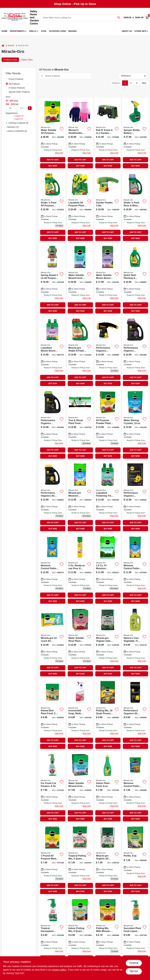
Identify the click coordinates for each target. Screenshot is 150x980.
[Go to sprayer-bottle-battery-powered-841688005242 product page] (135, 134)
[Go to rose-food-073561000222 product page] (80, 642)
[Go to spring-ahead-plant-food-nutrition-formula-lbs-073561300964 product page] (52, 279)
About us (127, 31)
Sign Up (139, 17)
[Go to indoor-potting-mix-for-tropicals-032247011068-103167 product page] (80, 859)
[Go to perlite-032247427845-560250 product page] (135, 859)
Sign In (127, 17)
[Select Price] (30, 108)
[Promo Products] (7, 79)
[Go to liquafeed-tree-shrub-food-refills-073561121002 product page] (108, 496)
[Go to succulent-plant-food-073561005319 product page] (135, 932)
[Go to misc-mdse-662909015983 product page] (80, 134)
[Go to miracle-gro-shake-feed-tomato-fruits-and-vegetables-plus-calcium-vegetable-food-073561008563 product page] (80, 351)
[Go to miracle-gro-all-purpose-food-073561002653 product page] (52, 642)
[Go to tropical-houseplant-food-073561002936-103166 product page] (52, 932)
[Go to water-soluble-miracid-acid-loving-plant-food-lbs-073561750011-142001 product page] (80, 787)
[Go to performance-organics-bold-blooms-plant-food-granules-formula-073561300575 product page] (135, 351)
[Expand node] (7, 123)
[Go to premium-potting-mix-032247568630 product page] (108, 714)
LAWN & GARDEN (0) (17, 131)
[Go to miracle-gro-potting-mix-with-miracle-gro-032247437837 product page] (108, 932)
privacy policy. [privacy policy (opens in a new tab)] (59, 970)
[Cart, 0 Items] (147, 18)
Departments (17, 31)
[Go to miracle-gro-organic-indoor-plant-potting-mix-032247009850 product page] (108, 642)
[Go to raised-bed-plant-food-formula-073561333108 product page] (52, 714)
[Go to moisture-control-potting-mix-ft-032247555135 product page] (80, 496)
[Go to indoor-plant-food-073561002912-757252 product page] (108, 787)
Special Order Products (19, 92)
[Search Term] (81, 18)
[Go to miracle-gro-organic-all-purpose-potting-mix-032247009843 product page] (108, 859)
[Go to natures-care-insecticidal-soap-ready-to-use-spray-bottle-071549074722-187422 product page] (80, 714)
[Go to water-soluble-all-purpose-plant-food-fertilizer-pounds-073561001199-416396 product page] (52, 134)
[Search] (119, 17)
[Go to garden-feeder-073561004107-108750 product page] (108, 206)
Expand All (19, 119)
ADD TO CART (53, 160)
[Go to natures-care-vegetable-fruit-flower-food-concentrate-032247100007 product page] (135, 642)
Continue (134, 963)
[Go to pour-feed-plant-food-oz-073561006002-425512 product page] (80, 569)
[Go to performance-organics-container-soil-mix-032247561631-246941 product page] (135, 496)
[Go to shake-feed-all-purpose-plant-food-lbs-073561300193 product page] (52, 206)
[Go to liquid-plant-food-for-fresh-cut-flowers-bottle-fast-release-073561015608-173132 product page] (52, 787)
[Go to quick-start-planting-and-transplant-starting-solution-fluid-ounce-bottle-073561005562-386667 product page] (135, 279)
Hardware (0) (13, 127)
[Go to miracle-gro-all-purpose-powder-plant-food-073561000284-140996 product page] (108, 424)
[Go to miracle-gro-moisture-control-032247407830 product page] (135, 787)
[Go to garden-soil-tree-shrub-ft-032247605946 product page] (108, 569)
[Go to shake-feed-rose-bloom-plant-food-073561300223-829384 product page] (135, 206)
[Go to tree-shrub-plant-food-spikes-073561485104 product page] (80, 424)
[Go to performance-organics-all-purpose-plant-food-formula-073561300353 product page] (52, 496)
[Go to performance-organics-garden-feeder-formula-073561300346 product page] (108, 351)
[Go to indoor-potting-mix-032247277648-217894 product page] (80, 932)
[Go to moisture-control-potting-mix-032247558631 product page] (135, 569)
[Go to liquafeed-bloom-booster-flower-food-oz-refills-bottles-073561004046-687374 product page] (52, 351)
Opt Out (134, 971)
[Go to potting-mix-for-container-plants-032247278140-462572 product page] (52, 569)
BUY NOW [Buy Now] (53, 166)
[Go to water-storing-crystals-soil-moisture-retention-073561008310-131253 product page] (135, 424)
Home (5, 31)
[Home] (3, 46)
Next (144, 83)
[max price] (22, 108)
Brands (73, 31)
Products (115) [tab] (10, 60)
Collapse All (19, 116)
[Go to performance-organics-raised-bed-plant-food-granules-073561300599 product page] (52, 424)
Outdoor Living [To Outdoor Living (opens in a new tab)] (57, 31)
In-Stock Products (17, 88)
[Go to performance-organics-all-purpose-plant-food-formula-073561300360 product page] (135, 714)
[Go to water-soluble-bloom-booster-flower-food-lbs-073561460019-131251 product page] (108, 279)
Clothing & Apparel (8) (18, 123)
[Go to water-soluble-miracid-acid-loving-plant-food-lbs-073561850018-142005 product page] (80, 279)
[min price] (11, 108)
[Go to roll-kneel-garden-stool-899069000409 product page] (108, 134)
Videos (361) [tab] (27, 60)
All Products (14, 84)
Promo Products (16, 79)
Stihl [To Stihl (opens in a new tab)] (44, 31)
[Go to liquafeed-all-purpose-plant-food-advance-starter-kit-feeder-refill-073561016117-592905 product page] (80, 206)
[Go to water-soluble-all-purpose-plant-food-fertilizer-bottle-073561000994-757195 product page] (52, 859)
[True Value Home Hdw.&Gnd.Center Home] (15, 18)
